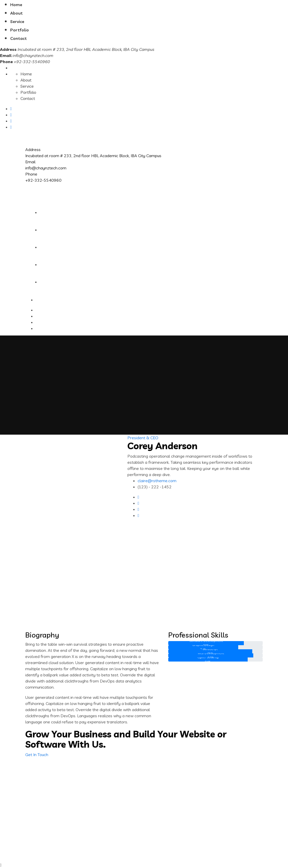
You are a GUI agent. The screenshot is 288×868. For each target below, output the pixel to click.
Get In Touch (37, 755)
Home (16, 5)
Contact (19, 38)
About (16, 13)
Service (17, 21)
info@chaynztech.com (33, 55)
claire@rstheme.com (157, 481)
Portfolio (20, 30)
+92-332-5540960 (43, 180)
